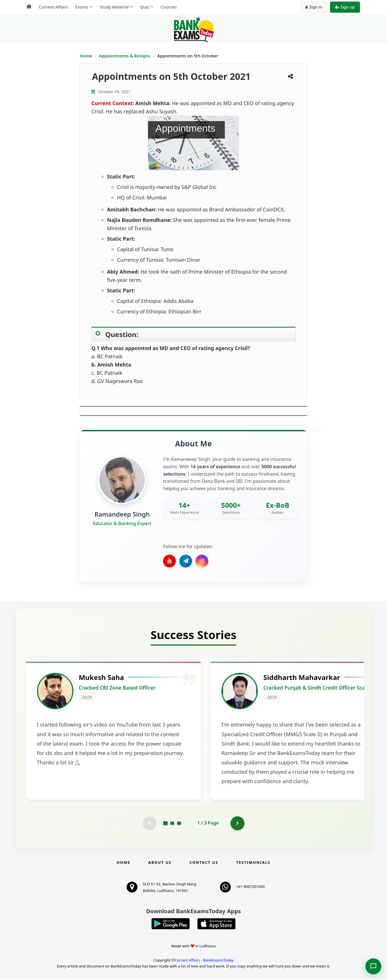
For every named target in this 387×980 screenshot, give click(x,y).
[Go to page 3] (179, 824)
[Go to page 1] (165, 824)
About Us (160, 864)
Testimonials (253, 864)
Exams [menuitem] (82, 7)
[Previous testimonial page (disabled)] (149, 824)
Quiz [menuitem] (145, 7)
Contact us (204, 864)
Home (86, 56)
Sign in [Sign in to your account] (314, 7)
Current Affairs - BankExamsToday (204, 961)
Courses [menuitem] (169, 7)
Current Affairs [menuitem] (53, 7)
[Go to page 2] (172, 824)
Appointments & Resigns (125, 56)
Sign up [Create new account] (345, 7)
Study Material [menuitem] (114, 7)
